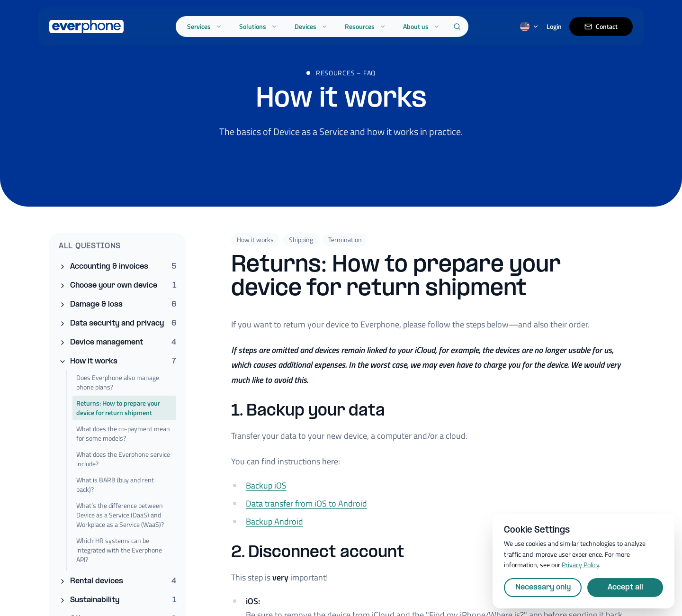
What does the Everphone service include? (123, 459)
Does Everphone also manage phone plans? (118, 382)
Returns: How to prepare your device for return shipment (118, 408)
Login (554, 27)
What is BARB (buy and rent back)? (115, 485)
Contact (601, 26)
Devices (311, 26)
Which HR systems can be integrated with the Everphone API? (119, 550)
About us (422, 26)
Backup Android (274, 527)
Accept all (625, 587)
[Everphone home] (86, 27)
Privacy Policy (580, 565)
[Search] (457, 27)
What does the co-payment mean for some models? (123, 433)
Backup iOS (266, 491)
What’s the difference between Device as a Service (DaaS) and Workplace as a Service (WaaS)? (120, 515)
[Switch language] (529, 27)
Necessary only (543, 587)
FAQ (369, 82)
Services (205, 26)
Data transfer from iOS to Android (306, 509)
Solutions (258, 26)
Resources (365, 26)
